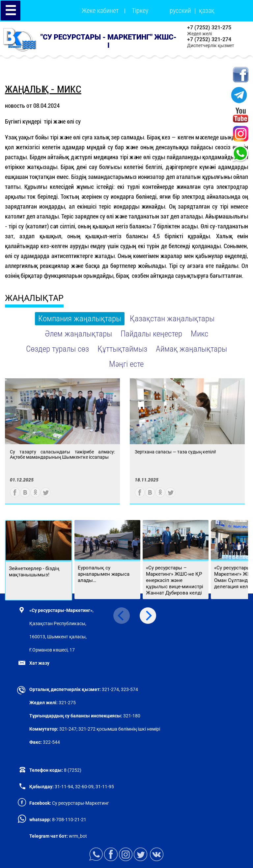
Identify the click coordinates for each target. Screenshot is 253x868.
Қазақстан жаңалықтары (172, 318)
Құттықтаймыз (122, 349)
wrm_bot (77, 836)
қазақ (207, 11)
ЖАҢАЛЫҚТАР (34, 298)
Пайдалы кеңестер (151, 334)
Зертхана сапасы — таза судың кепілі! (175, 452)
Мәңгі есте (126, 364)
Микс (199, 334)
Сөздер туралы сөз (57, 349)
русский (180, 11)
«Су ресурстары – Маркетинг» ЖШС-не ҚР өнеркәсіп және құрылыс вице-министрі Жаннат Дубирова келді (175, 580)
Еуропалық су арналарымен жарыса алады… (104, 574)
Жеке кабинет (100, 11)
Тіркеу (140, 11)
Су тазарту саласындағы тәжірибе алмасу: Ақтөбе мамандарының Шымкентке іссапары (62, 454)
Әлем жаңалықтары (78, 334)
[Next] (148, 616)
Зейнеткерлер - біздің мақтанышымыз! (34, 572)
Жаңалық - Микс (43, 89)
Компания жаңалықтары (80, 318)
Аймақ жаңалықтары (191, 349)
